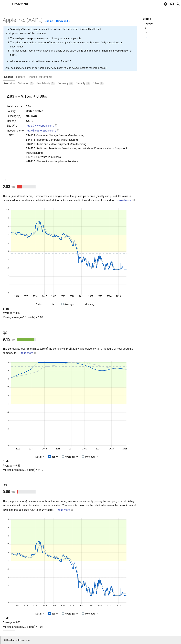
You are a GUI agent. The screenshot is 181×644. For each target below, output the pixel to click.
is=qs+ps (10, 83)
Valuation (26, 83)
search (178, 4)
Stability (83, 83)
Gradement (20, 4)
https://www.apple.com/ (42, 126)
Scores (9, 77)
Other (98, 83)
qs (146, 33)
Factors (21, 77)
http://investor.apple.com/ (43, 131)
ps (146, 37)
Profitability (46, 83)
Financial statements (40, 77)
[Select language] (172, 4)
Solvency (65, 83)
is (146, 28)
